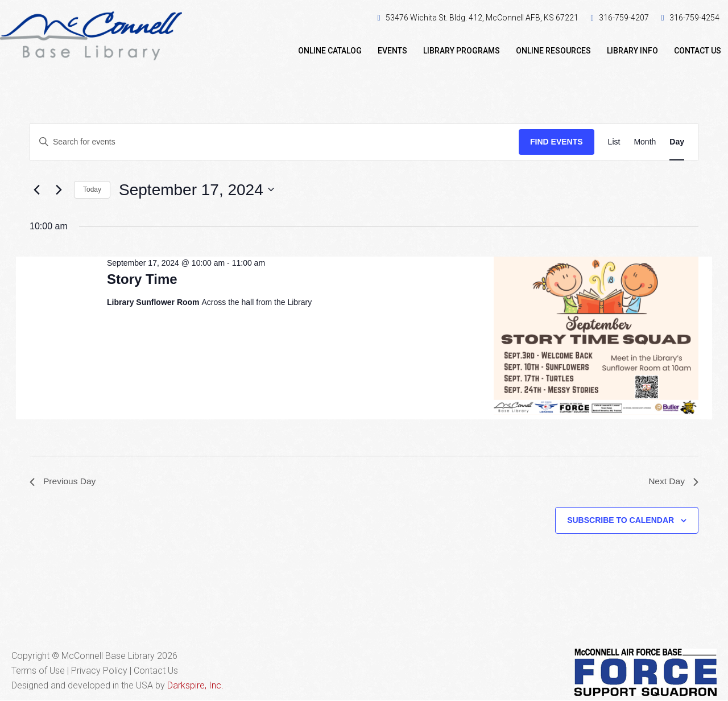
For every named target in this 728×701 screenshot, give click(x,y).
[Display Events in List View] (614, 142)
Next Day (673, 482)
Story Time (142, 279)
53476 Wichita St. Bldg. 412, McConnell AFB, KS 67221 (482, 18)
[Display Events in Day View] (677, 142)
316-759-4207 (624, 18)
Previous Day (63, 482)
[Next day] (59, 189)
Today (92, 189)
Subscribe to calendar (621, 521)
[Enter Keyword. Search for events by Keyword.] (274, 142)
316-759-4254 (694, 18)
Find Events (557, 142)
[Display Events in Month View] (645, 142)
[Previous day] (36, 189)
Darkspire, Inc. (195, 686)
